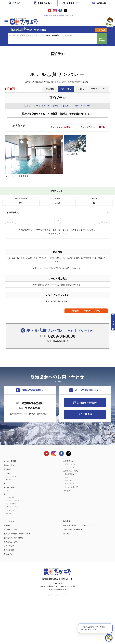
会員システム (44, 3)
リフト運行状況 (11, 545)
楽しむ (6, 536)
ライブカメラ (9, 563)
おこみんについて (11, 571)
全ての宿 (102, 30)
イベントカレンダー (12, 542)
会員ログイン (9, 596)
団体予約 (87, 456)
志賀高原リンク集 (11, 583)
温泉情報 (7, 511)
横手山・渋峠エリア (72, 529)
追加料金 (46, 106)
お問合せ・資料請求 (87, 444)
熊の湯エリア (69, 525)
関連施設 (9, 521)
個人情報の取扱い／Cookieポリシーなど (79, 567)
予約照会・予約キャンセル (86, 353)
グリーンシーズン (12, 549)
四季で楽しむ (72, 3)
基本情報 (50, 89)
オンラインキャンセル (81, 106)
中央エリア (69, 522)
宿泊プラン (66, 89)
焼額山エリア (69, 519)
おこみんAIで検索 (102, 40)
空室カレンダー (99, 89)
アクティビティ (10, 529)
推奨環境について (70, 563)
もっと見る (99, 217)
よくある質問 (9, 592)
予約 (7, 532)
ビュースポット (11, 518)
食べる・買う (9, 507)
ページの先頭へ (113, 324)
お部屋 (81, 89)
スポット (7, 515)
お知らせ (7, 567)
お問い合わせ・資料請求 (73, 571)
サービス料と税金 (61, 106)
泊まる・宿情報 (10, 503)
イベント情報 (10, 539)
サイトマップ (9, 588)
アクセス (16, 3)
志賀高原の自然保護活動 (13, 579)
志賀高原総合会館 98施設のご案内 (17, 575)
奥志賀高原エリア (71, 516)
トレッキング (10, 552)
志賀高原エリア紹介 (71, 513)
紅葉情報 (9, 555)
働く (5, 525)
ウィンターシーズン (72, 509)
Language (101, 3)
